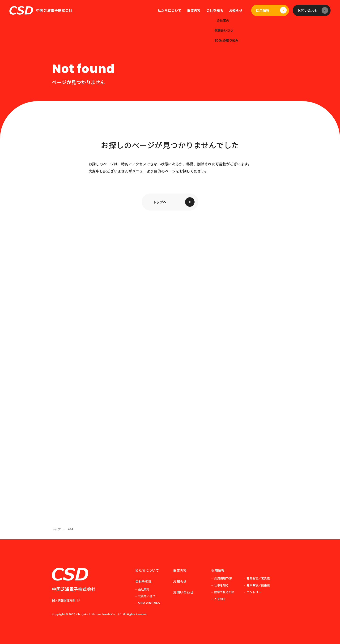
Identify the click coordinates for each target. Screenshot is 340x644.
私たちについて (170, 10)
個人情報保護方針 (66, 600)
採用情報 (263, 10)
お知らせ (236, 10)
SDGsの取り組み (149, 603)
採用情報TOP (223, 578)
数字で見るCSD (224, 592)
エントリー (254, 592)
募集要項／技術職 (258, 585)
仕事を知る (221, 585)
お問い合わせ (308, 10)
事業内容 (194, 10)
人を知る (220, 599)
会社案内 (144, 589)
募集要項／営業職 (258, 578)
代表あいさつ (147, 596)
